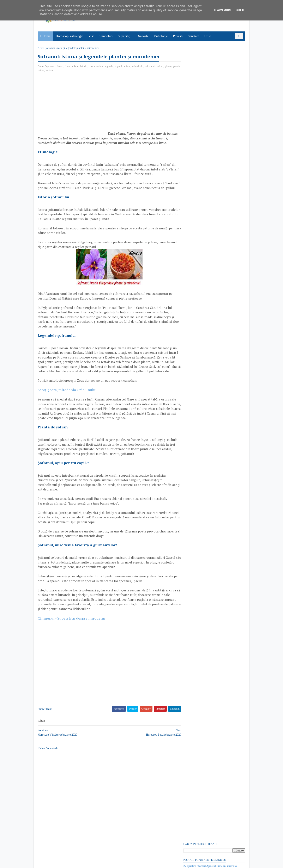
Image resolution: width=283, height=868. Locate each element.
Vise (92, 36)
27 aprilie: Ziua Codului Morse (202, 90)
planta (169, 66)
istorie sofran (96, 66)
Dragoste (143, 36)
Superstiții (125, 36)
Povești (178, 36)
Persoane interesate (214, 587)
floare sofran (72, 66)
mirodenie (138, 66)
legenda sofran (123, 66)
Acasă (41, 48)
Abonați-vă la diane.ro (193, 587)
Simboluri (106, 36)
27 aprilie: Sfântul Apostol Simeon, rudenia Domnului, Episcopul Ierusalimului (210, 72)
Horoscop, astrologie (70, 36)
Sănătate (194, 36)
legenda (109, 66)
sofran (58, 71)
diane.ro (61, 863)
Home (47, 36)
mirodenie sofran (155, 66)
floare (60, 66)
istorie (84, 66)
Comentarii (194, 250)
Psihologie (161, 36)
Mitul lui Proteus (193, 529)
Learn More (223, 10)
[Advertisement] (73, 106)
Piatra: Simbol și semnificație (201, 560)
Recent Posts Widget (191, 575)
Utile (208, 36)
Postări (191, 243)
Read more (207, 444)
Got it (240, 10)
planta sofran (46, 71)
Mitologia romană (194, 465)
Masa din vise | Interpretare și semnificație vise (212, 86)
